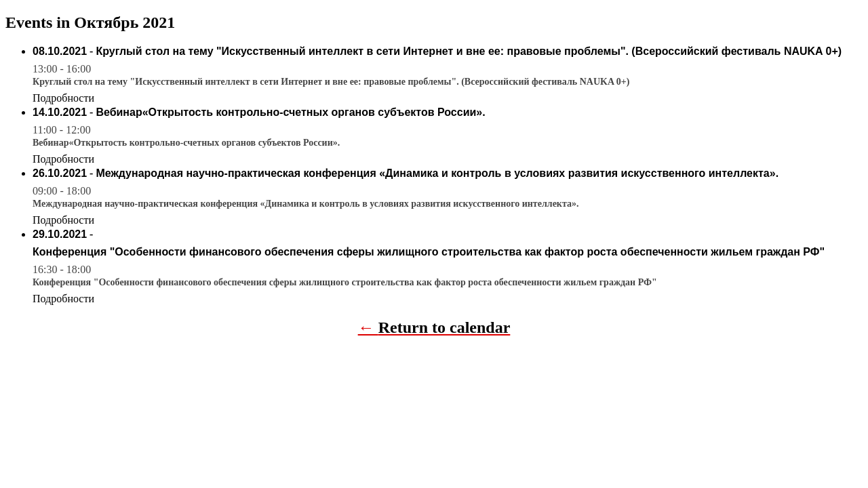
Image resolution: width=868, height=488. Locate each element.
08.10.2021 (60, 51)
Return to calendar (445, 327)
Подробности (63, 98)
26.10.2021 (60, 173)
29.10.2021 (60, 234)
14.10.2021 (60, 112)
